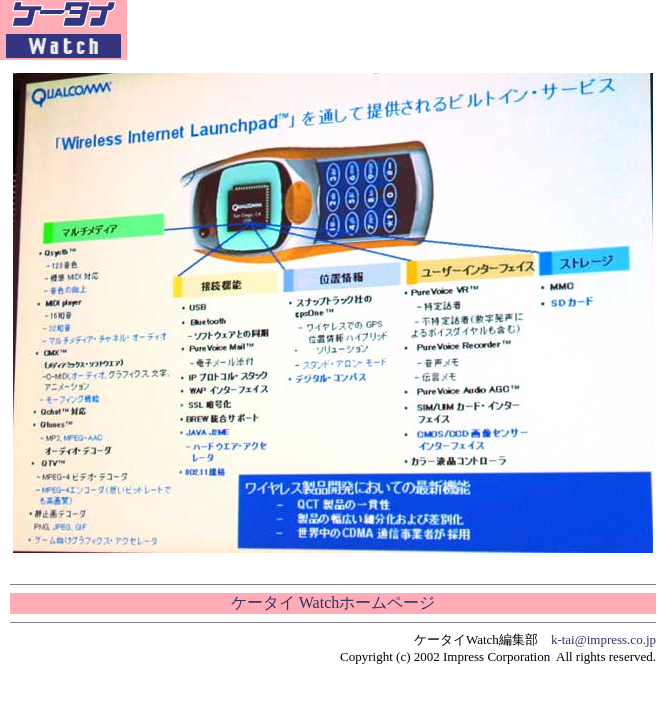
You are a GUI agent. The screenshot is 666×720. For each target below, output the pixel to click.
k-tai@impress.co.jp (603, 639)
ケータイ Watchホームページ (333, 602)
